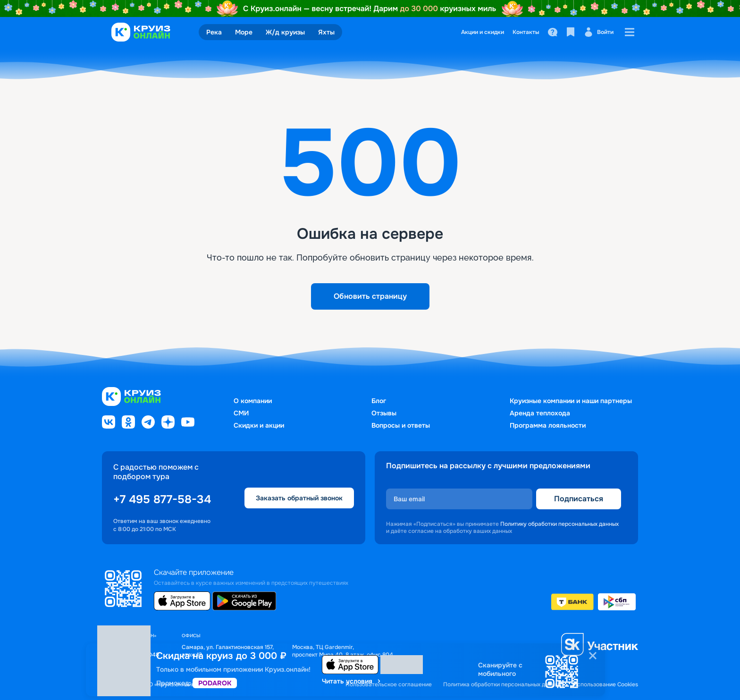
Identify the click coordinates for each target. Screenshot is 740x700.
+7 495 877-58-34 (162, 499)
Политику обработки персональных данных (559, 524)
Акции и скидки (483, 32)
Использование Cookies (605, 685)
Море (244, 32)
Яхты (326, 32)
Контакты (526, 32)
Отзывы (384, 413)
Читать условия (352, 681)
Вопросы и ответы (401, 425)
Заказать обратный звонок (299, 498)
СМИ (241, 413)
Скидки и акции (259, 425)
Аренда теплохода (540, 413)
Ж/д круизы (285, 32)
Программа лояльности (548, 425)
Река (214, 32)
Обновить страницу (370, 296)
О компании (253, 401)
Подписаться (579, 499)
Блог (379, 401)
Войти (599, 32)
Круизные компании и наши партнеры (571, 401)
